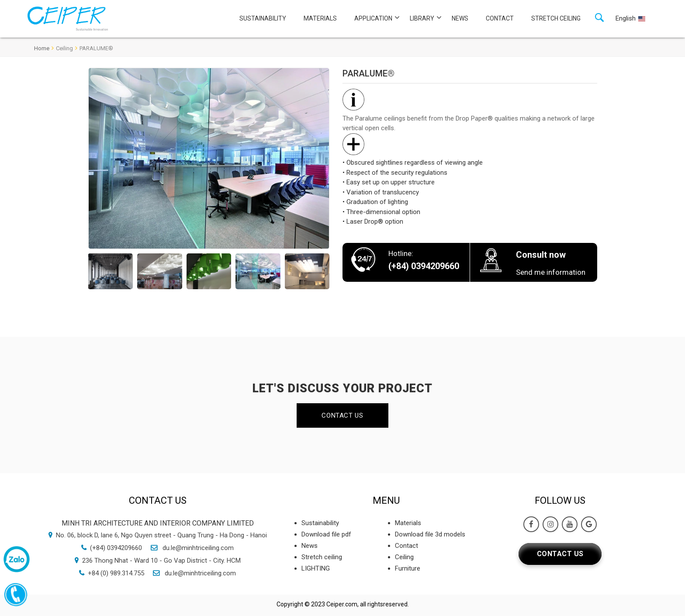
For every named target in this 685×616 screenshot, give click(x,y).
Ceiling (64, 48)
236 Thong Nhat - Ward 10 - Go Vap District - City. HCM (161, 561)
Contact (500, 18)
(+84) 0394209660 (116, 548)
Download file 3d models (430, 534)
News (460, 18)
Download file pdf (326, 534)
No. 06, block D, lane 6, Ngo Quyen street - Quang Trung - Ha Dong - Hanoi (161, 535)
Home (42, 48)
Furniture (408, 568)
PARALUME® (96, 48)
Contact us (342, 415)
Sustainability (263, 18)
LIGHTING (316, 568)
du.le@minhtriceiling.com (197, 548)
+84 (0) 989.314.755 (116, 573)
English (626, 18)
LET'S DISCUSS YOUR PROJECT (342, 388)
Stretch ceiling (556, 18)
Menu (386, 500)
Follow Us (560, 500)
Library (422, 18)
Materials (320, 18)
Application (373, 18)
